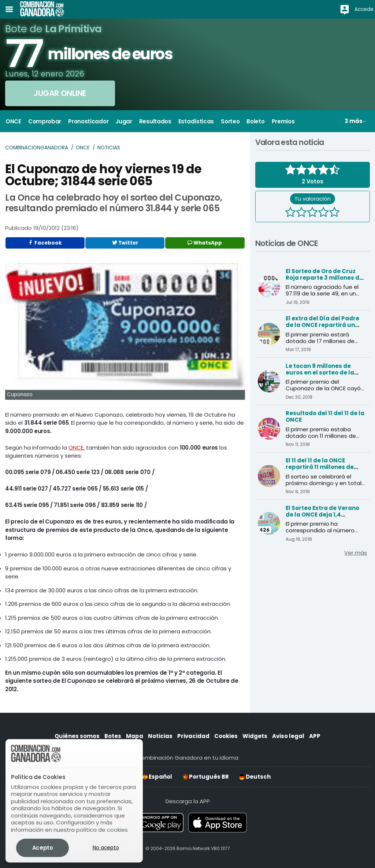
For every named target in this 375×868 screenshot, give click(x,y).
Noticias (109, 148)
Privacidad (193, 736)
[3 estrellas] (312, 213)
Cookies (226, 736)
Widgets (255, 736)
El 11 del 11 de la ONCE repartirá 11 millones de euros (320, 467)
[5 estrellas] (334, 213)
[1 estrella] (290, 213)
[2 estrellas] (301, 213)
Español (157, 777)
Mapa (135, 736)
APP (315, 736)
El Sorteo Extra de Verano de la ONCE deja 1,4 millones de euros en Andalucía (322, 518)
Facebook (45, 243)
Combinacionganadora (37, 148)
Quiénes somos (77, 736)
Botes (113, 736)
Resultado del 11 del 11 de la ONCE (325, 416)
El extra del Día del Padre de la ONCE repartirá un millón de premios (322, 325)
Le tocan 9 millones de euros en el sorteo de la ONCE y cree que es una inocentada (320, 376)
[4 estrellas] (323, 213)
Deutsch (255, 777)
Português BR (206, 777)
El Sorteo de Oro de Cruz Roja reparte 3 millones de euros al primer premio (324, 278)
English (118, 777)
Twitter (125, 243)
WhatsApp (205, 243)
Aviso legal (288, 736)
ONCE (83, 148)
